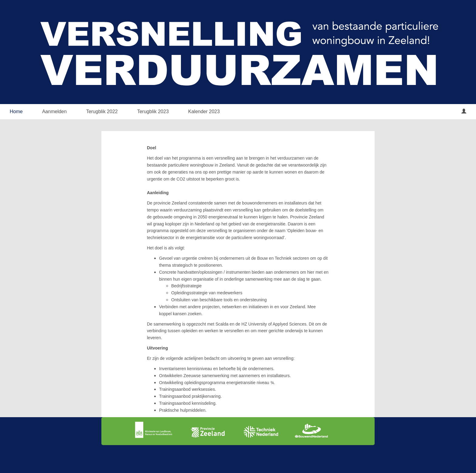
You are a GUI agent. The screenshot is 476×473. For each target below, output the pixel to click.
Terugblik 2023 (153, 111)
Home (16, 111)
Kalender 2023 (204, 111)
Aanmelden (54, 111)
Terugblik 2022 (102, 111)
